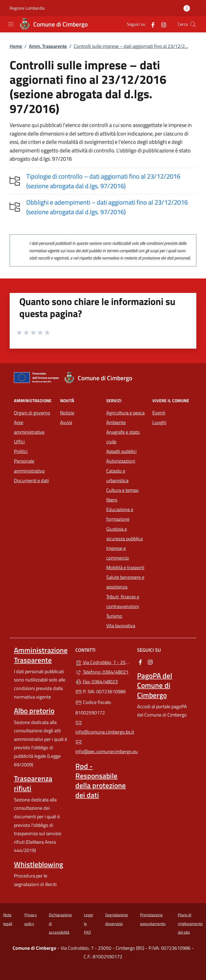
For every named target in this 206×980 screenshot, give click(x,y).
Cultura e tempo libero (122, 495)
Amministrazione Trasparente (41, 655)
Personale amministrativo (29, 466)
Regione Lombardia (27, 8)
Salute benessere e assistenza (125, 582)
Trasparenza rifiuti (33, 783)
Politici (21, 451)
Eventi (159, 413)
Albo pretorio (34, 711)
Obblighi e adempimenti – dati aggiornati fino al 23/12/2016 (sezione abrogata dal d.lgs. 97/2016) (107, 207)
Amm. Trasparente (48, 46)
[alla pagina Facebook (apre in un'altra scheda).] (151, 24)
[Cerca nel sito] (193, 24)
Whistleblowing (38, 864)
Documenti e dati (31, 480)
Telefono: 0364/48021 (102, 672)
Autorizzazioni (121, 461)
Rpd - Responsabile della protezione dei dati (101, 781)
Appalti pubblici (121, 451)
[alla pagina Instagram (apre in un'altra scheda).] (161, 24)
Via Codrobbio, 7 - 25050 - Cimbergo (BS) (103, 662)
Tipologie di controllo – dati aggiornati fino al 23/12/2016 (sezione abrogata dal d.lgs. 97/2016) (103, 181)
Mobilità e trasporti (125, 568)
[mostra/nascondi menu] (11, 24)
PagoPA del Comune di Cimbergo (155, 685)
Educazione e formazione (120, 514)
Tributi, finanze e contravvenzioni (123, 602)
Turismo (114, 616)
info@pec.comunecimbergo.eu (103, 747)
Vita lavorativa (121, 626)
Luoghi (159, 422)
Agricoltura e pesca (125, 413)
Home (16, 46)
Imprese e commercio (118, 553)
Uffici (19, 442)
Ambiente (116, 422)
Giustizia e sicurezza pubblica (124, 534)
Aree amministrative (29, 427)
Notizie (67, 413)
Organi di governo (32, 413)
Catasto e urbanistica (117, 476)
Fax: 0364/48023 (97, 682)
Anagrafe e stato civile (123, 437)
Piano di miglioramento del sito (190, 924)
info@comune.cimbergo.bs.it (103, 728)
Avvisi (66, 422)
